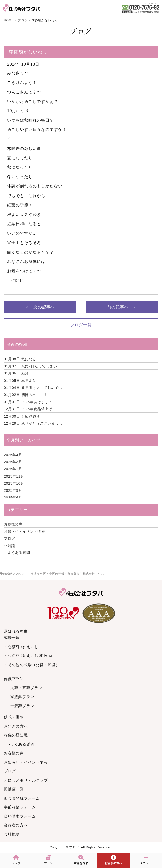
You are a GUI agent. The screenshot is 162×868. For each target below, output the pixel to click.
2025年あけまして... (30, 402)
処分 (16, 373)
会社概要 (12, 834)
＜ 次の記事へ (40, 307)
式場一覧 (12, 638)
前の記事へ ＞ (122, 307)
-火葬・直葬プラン (26, 688)
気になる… (22, 359)
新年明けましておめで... (33, 388)
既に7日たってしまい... (32, 366)
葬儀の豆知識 (16, 735)
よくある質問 (19, 553)
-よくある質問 (22, 744)
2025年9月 (13, 490)
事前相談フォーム (20, 807)
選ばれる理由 (16, 631)
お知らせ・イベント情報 (24, 531)
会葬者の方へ (16, 825)
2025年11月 (14, 476)
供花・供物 (14, 717)
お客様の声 (13, 524)
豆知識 (9, 546)
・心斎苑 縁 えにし (21, 647)
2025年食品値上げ (28, 409)
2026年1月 (13, 469)
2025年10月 (14, 483)
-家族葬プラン (22, 697)
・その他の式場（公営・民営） (32, 665)
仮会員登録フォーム (22, 798)
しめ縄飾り (22, 416)
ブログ (9, 538)
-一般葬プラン (22, 706)
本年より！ (22, 381)
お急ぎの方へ (16, 726)
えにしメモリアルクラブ (26, 780)
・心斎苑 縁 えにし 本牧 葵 (28, 656)
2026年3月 (13, 462)
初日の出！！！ (26, 395)
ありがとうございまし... (33, 423)
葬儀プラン (14, 679)
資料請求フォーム (20, 816)
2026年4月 (13, 455)
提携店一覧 (14, 789)
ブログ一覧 (81, 325)
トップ (16, 860)
